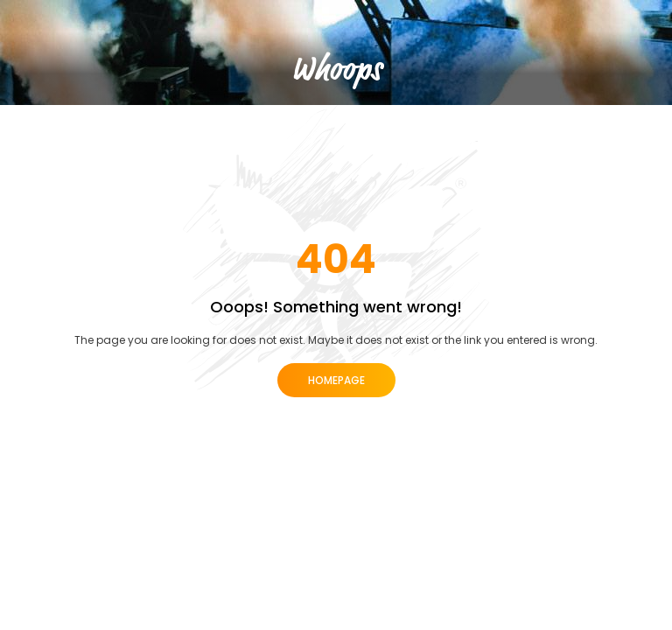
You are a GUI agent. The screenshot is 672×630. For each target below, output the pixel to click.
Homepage (336, 380)
